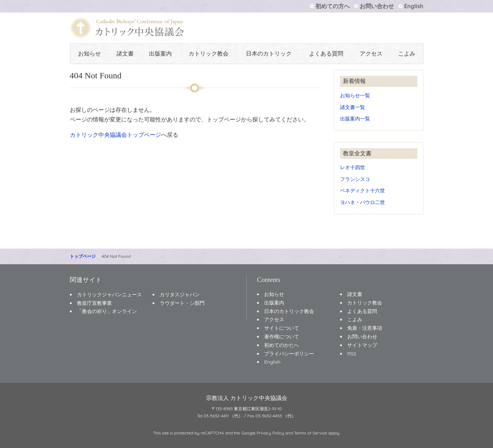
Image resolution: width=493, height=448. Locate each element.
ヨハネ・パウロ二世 (363, 202)
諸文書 (125, 54)
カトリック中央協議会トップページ (115, 135)
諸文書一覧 (353, 107)
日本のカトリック (269, 54)
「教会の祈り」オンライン (107, 311)
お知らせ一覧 (355, 95)
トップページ (83, 256)
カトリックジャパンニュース (109, 295)
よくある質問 (326, 54)
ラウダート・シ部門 (182, 303)
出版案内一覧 (355, 118)
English (414, 6)
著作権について (282, 337)
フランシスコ (355, 179)
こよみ (407, 54)
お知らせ (89, 54)
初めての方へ (333, 6)
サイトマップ (362, 345)
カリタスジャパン (180, 295)
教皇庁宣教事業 (94, 303)
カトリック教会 (209, 54)
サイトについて (282, 328)
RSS (352, 354)
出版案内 (160, 54)
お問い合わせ (377, 6)
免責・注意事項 (365, 328)
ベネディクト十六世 (363, 190)
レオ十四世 (353, 167)
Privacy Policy (270, 433)
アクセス (371, 54)
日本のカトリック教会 (289, 311)
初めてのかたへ (282, 345)
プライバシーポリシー (289, 354)
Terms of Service (311, 433)
